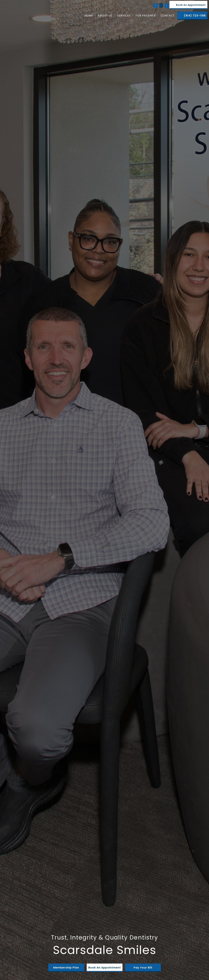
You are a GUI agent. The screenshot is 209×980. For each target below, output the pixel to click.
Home (89, 16)
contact (168, 16)
